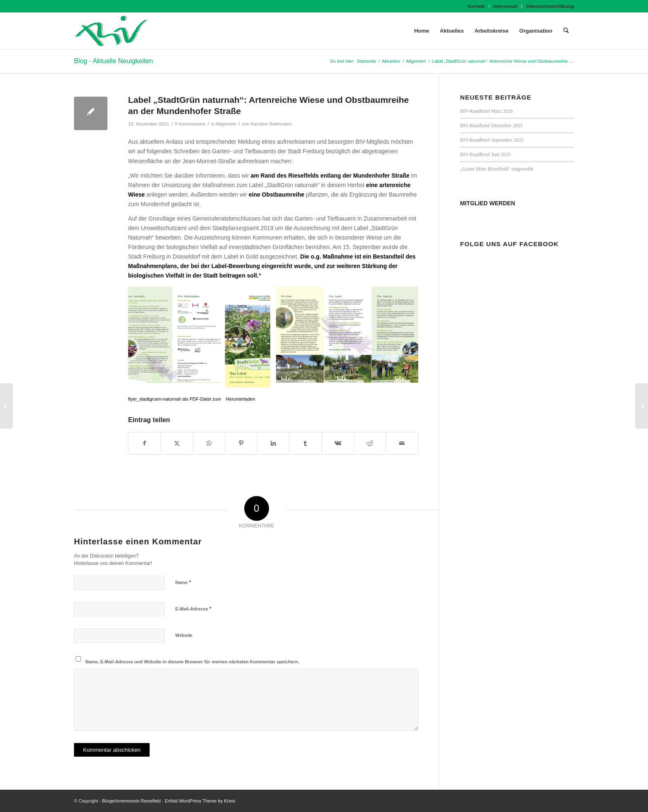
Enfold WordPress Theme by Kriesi (200, 801)
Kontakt (476, 6)
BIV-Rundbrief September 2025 (492, 140)
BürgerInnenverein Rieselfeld (131, 801)
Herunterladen (241, 399)
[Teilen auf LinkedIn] (273, 443)
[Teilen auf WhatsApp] (209, 443)
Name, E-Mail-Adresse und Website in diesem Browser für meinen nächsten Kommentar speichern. (193, 662)
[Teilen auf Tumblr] (306, 443)
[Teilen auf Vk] (338, 443)
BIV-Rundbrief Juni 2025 (485, 154)
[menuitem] (476, 6)
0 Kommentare (190, 124)
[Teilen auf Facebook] (145, 443)
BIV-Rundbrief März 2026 (486, 111)
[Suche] (566, 31)
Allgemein (226, 124)
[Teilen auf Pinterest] (241, 443)
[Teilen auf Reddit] (370, 443)
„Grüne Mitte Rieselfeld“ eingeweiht (497, 169)
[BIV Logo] (112, 31)
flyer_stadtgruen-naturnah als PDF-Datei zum (175, 399)
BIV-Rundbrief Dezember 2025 (491, 126)
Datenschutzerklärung (550, 6)
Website (184, 635)
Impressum (506, 6)
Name (183, 582)
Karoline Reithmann (272, 124)
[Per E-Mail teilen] (402, 443)
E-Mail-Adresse (193, 609)
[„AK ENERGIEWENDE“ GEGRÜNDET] (642, 406)
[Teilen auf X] (177, 443)
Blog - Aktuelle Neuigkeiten (113, 61)
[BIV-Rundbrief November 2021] (6, 406)
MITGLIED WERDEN (487, 203)
